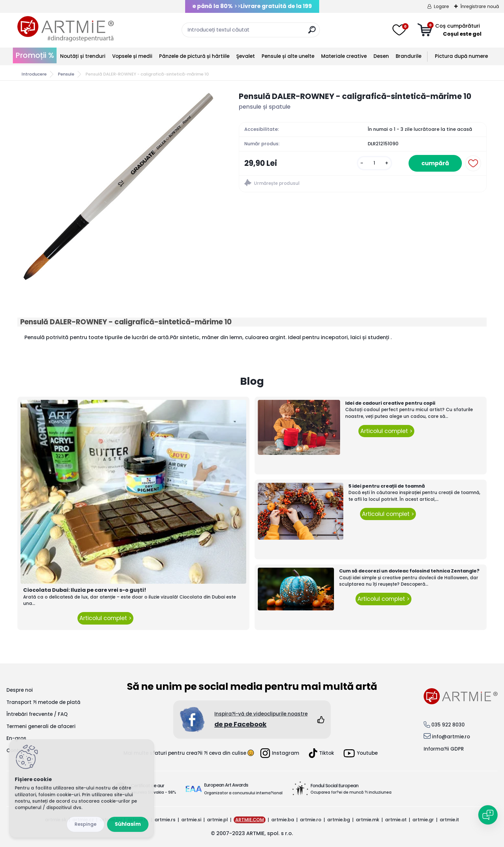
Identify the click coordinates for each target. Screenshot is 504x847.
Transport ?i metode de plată (43, 702)
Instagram (280, 753)
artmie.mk (368, 820)
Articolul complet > (105, 618)
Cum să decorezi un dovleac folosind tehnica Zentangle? (409, 571)
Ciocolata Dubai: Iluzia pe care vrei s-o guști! (85, 590)
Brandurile (409, 56)
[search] (312, 32)
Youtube (361, 753)
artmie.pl (217, 820)
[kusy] (374, 163)
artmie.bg (339, 820)
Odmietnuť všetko (85, 824)
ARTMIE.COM (250, 820)
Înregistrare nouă (480, 6)
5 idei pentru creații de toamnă (387, 486)
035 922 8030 (448, 725)
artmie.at (396, 820)
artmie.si (191, 820)
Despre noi (20, 690)
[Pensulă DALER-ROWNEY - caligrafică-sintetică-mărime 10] (118, 187)
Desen (381, 56)
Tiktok (321, 753)
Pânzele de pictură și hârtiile (194, 56)
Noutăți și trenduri (83, 56)
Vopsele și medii (132, 56)
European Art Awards (226, 785)
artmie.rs (165, 820)
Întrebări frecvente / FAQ (37, 714)
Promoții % (35, 55)
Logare (441, 6)
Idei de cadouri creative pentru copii (390, 403)
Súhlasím (128, 824)
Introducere (34, 74)
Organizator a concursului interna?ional (243, 793)
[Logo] (66, 29)
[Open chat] (488, 815)
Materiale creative (344, 56)
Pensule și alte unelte (288, 56)
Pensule (66, 74)
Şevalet (246, 56)
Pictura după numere (461, 56)
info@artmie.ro (451, 737)
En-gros (16, 738)
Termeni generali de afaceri (41, 726)
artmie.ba (283, 820)
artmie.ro (311, 820)
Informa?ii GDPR (444, 749)
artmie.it (449, 820)
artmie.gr (423, 820)
